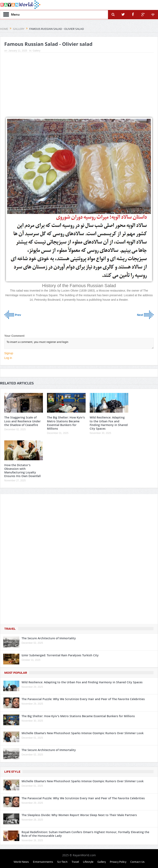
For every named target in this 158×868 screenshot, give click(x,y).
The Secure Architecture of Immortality (49, 638)
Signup (9, 353)
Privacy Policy (118, 862)
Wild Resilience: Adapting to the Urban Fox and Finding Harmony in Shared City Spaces (109, 423)
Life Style (12, 772)
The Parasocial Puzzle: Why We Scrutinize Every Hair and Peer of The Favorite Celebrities (83, 699)
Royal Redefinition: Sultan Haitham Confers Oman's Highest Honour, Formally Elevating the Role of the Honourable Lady (85, 834)
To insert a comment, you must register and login (79, 343)
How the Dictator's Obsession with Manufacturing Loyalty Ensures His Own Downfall (22, 471)
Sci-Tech (62, 862)
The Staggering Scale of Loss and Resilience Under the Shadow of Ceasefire (22, 421)
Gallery (36, 51)
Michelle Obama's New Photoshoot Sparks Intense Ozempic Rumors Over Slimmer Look (83, 733)
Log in (8, 358)
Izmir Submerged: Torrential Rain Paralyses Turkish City (60, 655)
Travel (10, 629)
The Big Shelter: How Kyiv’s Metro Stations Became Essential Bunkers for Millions (66, 423)
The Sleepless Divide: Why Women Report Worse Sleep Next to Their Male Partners (79, 815)
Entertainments (43, 862)
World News (21, 862)
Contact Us (137, 862)
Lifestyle (88, 862)
